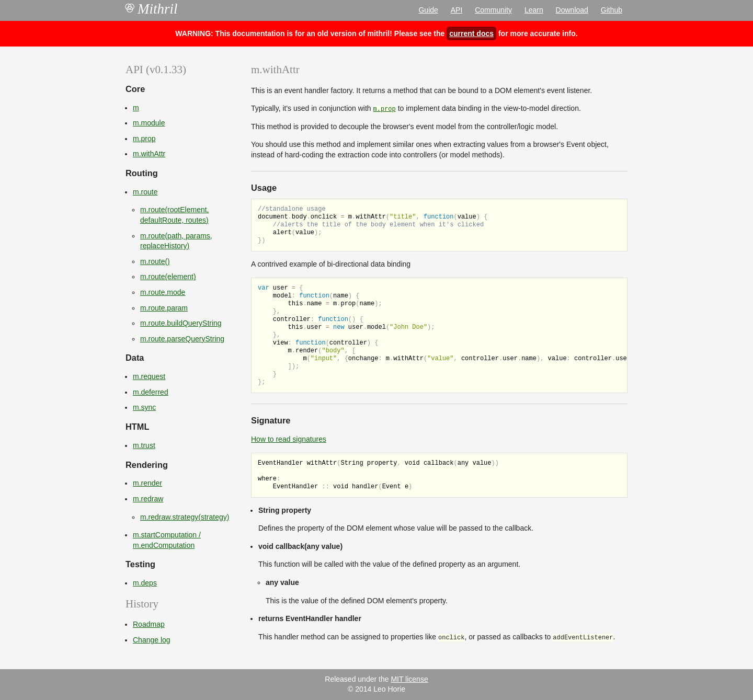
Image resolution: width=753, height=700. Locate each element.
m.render (147, 483)
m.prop (144, 139)
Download (572, 10)
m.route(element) (168, 277)
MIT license (409, 679)
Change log (152, 640)
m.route (145, 192)
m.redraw (148, 499)
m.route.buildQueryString (181, 323)
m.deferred (151, 392)
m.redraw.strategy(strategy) (185, 517)
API (457, 10)
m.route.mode (163, 292)
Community (493, 10)
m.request (149, 376)
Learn (534, 10)
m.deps (145, 583)
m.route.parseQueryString (182, 339)
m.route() (155, 261)
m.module (149, 123)
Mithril (152, 9)
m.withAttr (149, 154)
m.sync (144, 407)
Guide (428, 10)
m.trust (144, 445)
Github (612, 10)
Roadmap (149, 624)
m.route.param (164, 308)
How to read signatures (289, 439)
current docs (471, 33)
